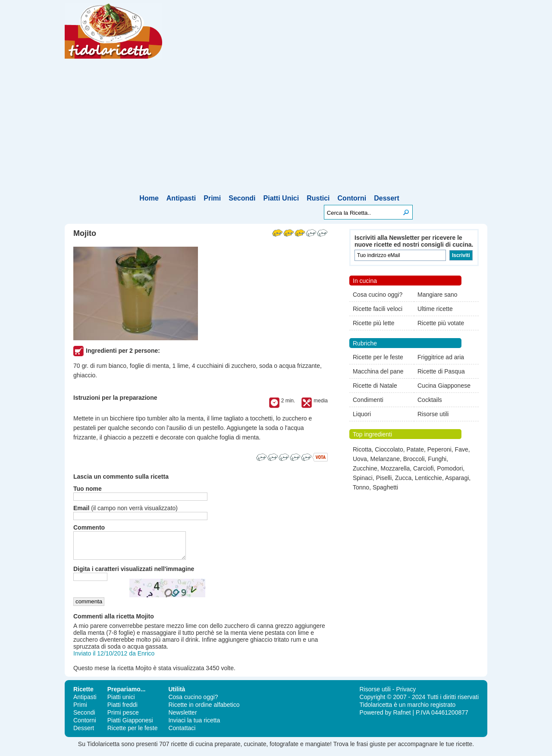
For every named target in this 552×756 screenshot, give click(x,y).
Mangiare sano (438, 295)
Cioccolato (389, 449)
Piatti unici (121, 702)
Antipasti (181, 198)
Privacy (406, 694)
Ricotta (362, 449)
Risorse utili (433, 414)
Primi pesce (123, 718)
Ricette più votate (441, 323)
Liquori (362, 414)
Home (149, 198)
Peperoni (439, 449)
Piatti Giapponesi (130, 725)
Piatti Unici (281, 198)
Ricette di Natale (375, 386)
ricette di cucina (192, 749)
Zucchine (365, 468)
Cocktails (430, 400)
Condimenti (368, 400)
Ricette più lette (374, 323)
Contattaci (182, 733)
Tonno (361, 487)
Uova (360, 459)
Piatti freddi (122, 710)
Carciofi (423, 468)
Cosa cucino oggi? (378, 295)
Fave (462, 449)
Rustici (318, 198)
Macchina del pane (378, 371)
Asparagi (457, 478)
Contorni (352, 198)
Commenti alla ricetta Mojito (114, 621)
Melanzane (385, 459)
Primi (212, 198)
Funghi (437, 459)
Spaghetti (385, 487)
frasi (362, 749)
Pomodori (450, 468)
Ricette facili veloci (378, 309)
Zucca (403, 478)
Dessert (387, 198)
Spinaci (363, 478)
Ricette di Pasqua (441, 371)
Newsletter (182, 718)
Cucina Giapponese (444, 386)
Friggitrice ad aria (441, 357)
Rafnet (402, 718)
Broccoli (414, 459)
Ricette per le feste (378, 357)
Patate (415, 449)
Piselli (384, 478)
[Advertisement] (276, 128)
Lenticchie (428, 478)
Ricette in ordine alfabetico (204, 710)
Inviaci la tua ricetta (194, 725)
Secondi (242, 198)
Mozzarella (395, 468)
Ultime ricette (435, 309)
